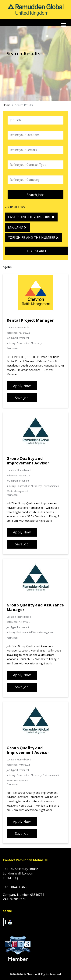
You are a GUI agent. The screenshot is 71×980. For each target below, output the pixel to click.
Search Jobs (35, 195)
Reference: (12, 333)
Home (7, 105)
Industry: (11, 343)
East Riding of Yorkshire (31, 217)
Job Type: (12, 338)
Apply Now (22, 386)
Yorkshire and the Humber (33, 237)
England (17, 227)
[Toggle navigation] (64, 25)
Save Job (22, 398)
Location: (12, 327)
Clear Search (36, 251)
